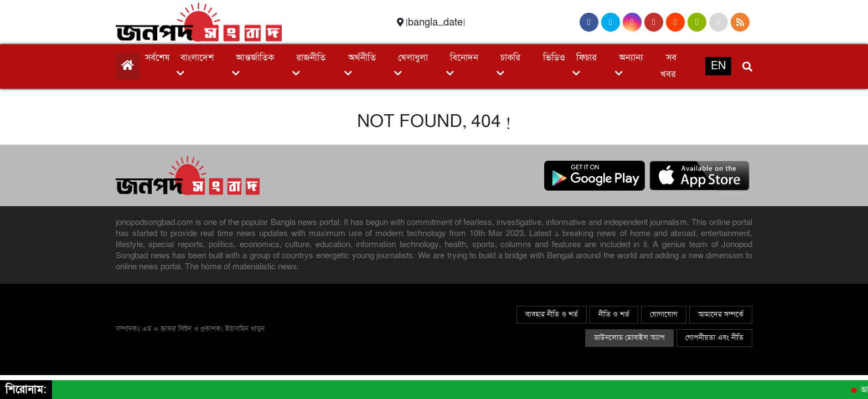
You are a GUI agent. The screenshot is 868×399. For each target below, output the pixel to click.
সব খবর (668, 66)
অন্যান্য (631, 58)
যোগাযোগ (664, 314)
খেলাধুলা (413, 58)
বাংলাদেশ (197, 58)
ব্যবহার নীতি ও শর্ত (552, 314)
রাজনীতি (311, 58)
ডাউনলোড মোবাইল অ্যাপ (629, 338)
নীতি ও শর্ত (614, 314)
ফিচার (587, 58)
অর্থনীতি (362, 58)
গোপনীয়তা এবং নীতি (714, 338)
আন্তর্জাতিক (255, 58)
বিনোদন (464, 58)
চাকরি (510, 58)
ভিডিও (554, 58)
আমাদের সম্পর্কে (721, 314)
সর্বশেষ (157, 58)
